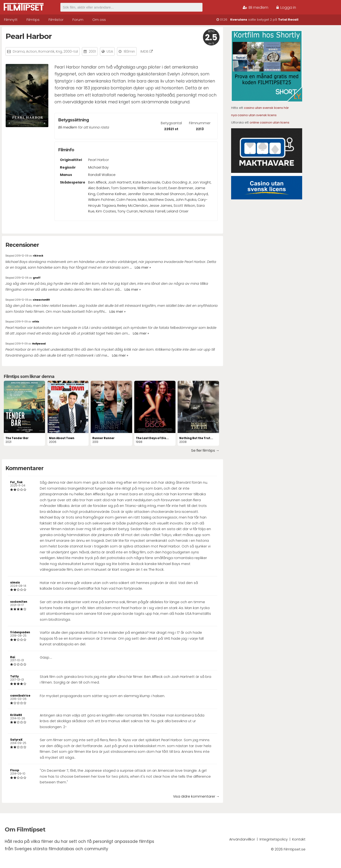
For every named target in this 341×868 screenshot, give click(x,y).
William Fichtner (101, 200)
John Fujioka (186, 200)
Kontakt (299, 839)
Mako (142, 200)
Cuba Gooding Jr (176, 182)
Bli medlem (256, 7)
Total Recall (288, 20)
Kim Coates (106, 211)
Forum (78, 20)
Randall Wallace (102, 175)
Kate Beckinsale (147, 182)
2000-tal (71, 51)
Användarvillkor (242, 839)
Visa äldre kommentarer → (196, 796)
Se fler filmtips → (205, 450)
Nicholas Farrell (152, 211)
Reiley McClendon (132, 206)
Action (31, 51)
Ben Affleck (97, 182)
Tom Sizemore (123, 188)
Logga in (286, 7)
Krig (59, 51)
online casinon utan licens (269, 122)
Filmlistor (56, 20)
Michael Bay (98, 167)
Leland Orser (178, 211)
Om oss (99, 20)
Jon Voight (202, 182)
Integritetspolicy (274, 839)
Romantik (46, 51)
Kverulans (239, 20)
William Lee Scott (152, 188)
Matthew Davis (161, 200)
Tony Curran (128, 211)
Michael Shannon (170, 194)
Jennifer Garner (141, 194)
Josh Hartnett (120, 182)
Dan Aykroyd (197, 194)
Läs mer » (143, 267)
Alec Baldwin (99, 188)
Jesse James (161, 206)
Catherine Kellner (111, 194)
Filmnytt (11, 20)
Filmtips (33, 20)
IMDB (147, 51)
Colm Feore (126, 200)
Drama (19, 51)
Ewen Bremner (181, 188)
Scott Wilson (184, 206)
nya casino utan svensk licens (254, 115)
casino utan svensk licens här (266, 108)
